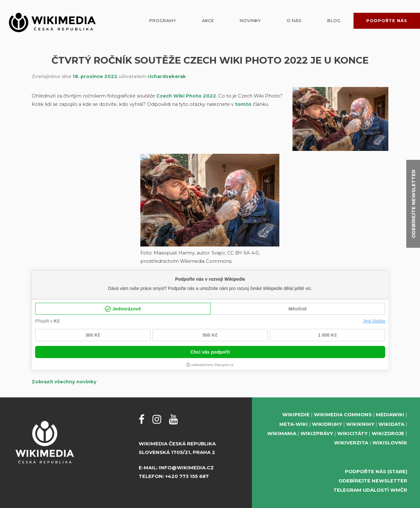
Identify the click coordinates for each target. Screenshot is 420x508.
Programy (163, 21)
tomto (243, 104)
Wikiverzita (351, 443)
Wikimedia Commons (343, 415)
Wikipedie (296, 415)
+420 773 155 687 (187, 476)
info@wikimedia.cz (186, 468)
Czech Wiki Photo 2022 (186, 96)
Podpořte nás (387, 21)
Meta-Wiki (294, 424)
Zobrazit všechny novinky (64, 382)
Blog (334, 21)
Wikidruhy (327, 424)
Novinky (250, 21)
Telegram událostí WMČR (370, 490)
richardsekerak (167, 76)
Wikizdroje (388, 434)
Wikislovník (390, 443)
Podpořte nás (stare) (376, 472)
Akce (208, 21)
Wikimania (282, 434)
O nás (294, 21)
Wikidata (391, 424)
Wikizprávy (317, 434)
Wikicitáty (352, 434)
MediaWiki (390, 415)
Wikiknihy (360, 424)
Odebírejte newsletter (373, 481)
